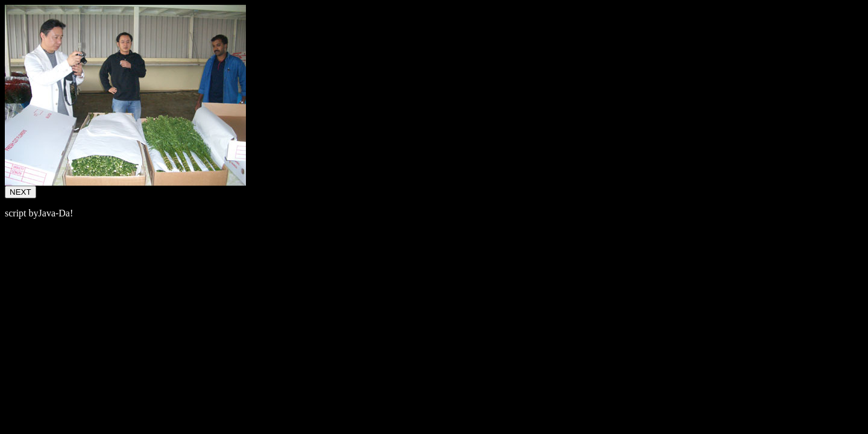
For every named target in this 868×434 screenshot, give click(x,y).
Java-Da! (56, 213)
